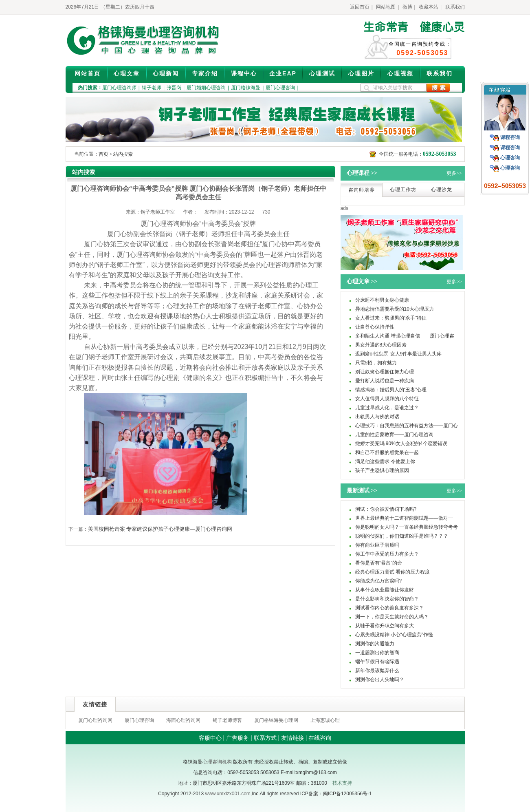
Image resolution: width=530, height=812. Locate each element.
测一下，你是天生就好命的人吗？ (392, 617)
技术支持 (342, 783)
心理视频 (400, 73)
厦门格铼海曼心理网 (276, 720)
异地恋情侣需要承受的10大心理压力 (395, 309)
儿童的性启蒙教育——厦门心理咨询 (394, 435)
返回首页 (360, 7)
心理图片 (361, 73)
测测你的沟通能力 (375, 644)
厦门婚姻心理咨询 (206, 88)
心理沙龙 (442, 190)
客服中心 (210, 738)
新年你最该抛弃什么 (377, 671)
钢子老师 (152, 88)
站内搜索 (123, 154)
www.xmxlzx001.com (228, 794)
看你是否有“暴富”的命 (379, 563)
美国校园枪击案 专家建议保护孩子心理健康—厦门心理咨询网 (160, 529)
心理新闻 (166, 73)
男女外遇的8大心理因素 (381, 345)
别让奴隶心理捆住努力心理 (385, 372)
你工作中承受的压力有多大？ (387, 554)
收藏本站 (429, 7)
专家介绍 (205, 73)
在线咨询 (320, 738)
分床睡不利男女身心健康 (382, 300)
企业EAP (283, 73)
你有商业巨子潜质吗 (377, 545)
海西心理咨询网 (183, 720)
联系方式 (265, 738)
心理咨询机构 (217, 762)
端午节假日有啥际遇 (377, 662)
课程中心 (244, 73)
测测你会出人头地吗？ (380, 680)
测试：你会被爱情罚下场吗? (386, 509)
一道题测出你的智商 (377, 653)
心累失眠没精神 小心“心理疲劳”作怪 (394, 635)
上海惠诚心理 (325, 720)
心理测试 (322, 73)
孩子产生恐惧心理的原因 (382, 470)
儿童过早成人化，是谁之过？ (387, 408)
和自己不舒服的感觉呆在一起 (387, 452)
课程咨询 (510, 137)
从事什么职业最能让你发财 (385, 590)
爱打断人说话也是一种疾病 (385, 381)
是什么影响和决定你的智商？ (387, 599)
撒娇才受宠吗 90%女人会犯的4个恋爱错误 (401, 444)
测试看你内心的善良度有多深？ (389, 608)
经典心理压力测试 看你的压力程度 (393, 572)
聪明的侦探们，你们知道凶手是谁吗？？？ (402, 536)
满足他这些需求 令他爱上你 (385, 461)
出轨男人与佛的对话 (377, 417)
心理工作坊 (403, 190)
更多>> (454, 173)
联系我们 (455, 7)
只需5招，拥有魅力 (376, 363)
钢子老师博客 (227, 720)
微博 (407, 7)
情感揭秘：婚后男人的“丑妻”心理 (391, 390)
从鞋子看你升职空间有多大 (385, 626)
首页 (103, 154)
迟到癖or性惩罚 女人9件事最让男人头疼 (399, 354)
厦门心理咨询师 (119, 88)
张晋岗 (174, 88)
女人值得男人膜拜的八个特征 (387, 399)
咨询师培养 (362, 190)
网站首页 (88, 73)
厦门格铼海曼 (246, 88)
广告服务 (238, 738)
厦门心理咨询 (280, 88)
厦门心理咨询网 (95, 720)
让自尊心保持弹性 (375, 327)
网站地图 (386, 7)
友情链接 (292, 738)
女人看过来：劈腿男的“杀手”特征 (391, 318)
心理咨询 (510, 158)
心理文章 (127, 73)
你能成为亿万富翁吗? (379, 581)
